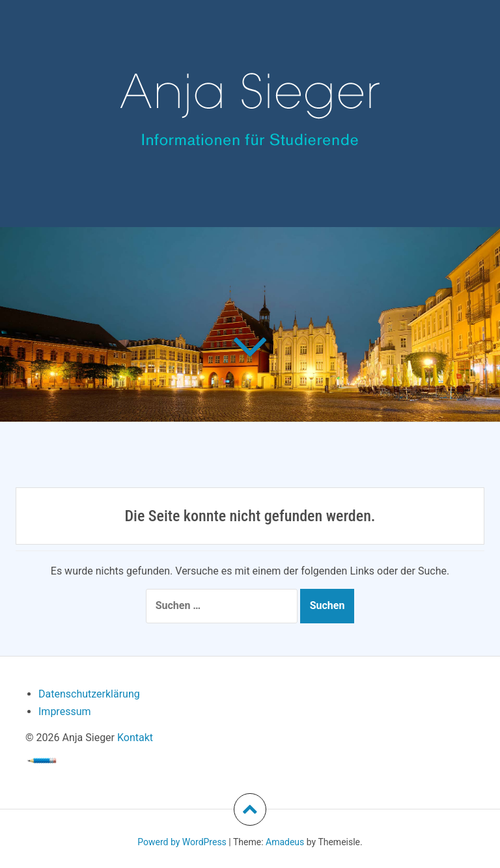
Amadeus (285, 842)
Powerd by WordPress (182, 842)
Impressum (65, 712)
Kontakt (135, 738)
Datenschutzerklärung (89, 694)
